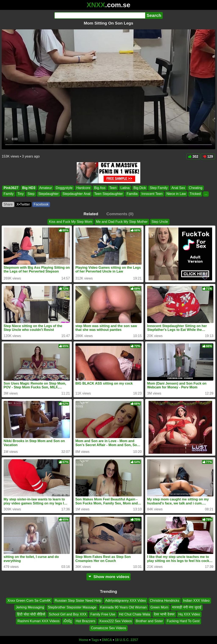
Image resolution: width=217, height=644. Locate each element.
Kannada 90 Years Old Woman (123, 608)
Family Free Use (103, 614)
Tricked (195, 194)
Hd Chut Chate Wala (135, 614)
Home (84, 640)
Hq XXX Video (189, 614)
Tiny (21, 194)
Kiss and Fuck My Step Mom (71, 222)
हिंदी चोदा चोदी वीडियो (31, 614)
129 (208, 157)
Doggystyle (64, 188)
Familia (132, 194)
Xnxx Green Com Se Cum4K (29, 601)
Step (31, 194)
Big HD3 (29, 188)
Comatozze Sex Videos (108, 628)
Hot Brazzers (85, 621)
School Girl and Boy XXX (68, 614)
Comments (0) (120, 214)
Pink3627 (11, 188)
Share (8, 204)
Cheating (196, 188)
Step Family (159, 188)
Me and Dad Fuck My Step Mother (122, 222)
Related (91, 214)
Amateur (46, 188)
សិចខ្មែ (68, 621)
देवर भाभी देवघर (164, 614)
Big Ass (100, 188)
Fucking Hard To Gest (183, 621)
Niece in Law (176, 194)
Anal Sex (178, 188)
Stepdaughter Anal (77, 194)
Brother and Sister (149, 621)
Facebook (41, 204)
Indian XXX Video (196, 601)
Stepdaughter (49, 194)
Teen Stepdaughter (108, 194)
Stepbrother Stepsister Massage (72, 608)
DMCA (107, 640)
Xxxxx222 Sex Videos (115, 621)
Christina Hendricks (165, 601)
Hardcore (83, 188)
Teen (113, 188)
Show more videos (109, 577)
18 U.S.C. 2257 (126, 640)
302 (193, 157)
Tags (95, 640)
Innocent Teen (152, 194)
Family (9, 194)
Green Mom (159, 608)
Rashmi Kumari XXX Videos (38, 621)
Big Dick (140, 188)
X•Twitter (23, 204)
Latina (125, 188)
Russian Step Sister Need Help (78, 601)
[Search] (100, 15)
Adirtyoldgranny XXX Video (126, 601)
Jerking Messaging (30, 608)
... (206, 194)
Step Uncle (160, 222)
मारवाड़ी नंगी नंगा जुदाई (187, 608)
